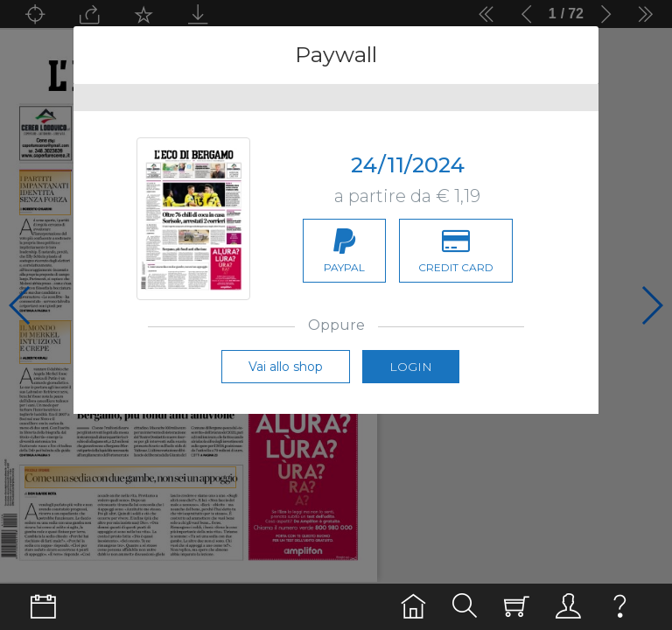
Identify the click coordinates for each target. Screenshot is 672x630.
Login (411, 367)
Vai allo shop (286, 367)
